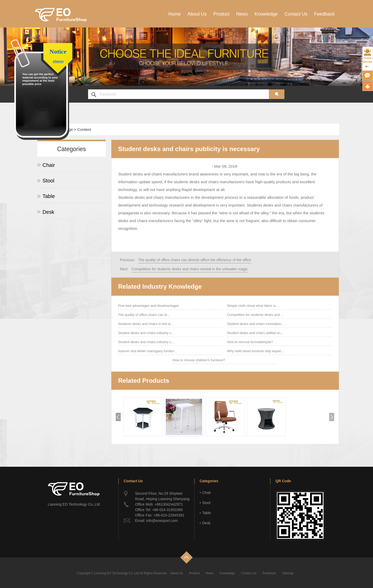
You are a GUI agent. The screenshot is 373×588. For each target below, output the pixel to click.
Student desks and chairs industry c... (146, 333)
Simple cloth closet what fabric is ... (253, 306)
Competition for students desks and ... (255, 315)
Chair (49, 165)
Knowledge (266, 14)
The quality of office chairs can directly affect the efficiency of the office (195, 260)
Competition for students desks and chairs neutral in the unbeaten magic (190, 269)
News (242, 14)
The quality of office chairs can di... (144, 315)
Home (175, 14)
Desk (48, 212)
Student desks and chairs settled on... (255, 333)
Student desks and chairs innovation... (255, 324)
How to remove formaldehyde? (250, 342)
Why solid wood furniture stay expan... (255, 351)
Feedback (324, 14)
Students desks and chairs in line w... (145, 324)
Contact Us (296, 14)
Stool (48, 181)
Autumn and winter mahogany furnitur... (147, 351)
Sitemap (288, 573)
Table (49, 196)
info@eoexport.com (162, 521)
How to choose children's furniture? (199, 360)
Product (221, 14)
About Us (197, 14)
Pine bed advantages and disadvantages (148, 306)
